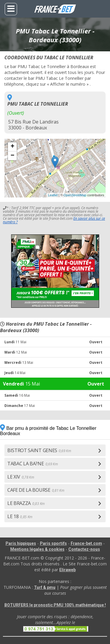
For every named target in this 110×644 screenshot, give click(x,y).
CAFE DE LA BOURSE (36, 490)
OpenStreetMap (75, 195)
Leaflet (53, 195)
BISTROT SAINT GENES (39, 450)
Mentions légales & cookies (37, 549)
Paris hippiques (21, 543)
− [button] (12, 156)
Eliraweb (67, 570)
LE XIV (21, 477)
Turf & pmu (45, 587)
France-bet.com (86, 543)
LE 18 (20, 516)
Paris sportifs (53, 543)
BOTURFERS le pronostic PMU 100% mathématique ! (55, 605)
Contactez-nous (84, 549)
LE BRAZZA (26, 503)
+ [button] (12, 147)
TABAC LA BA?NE (32, 464)
